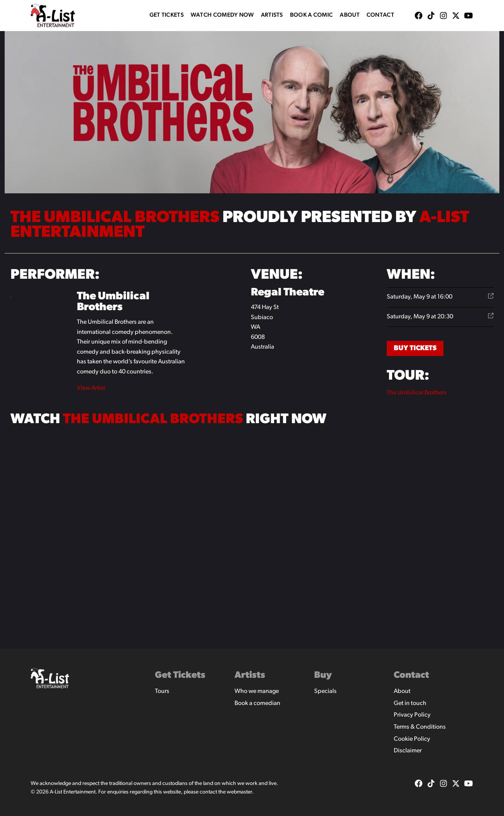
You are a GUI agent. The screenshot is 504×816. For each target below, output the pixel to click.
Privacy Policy (412, 715)
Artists (272, 15)
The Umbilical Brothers (417, 393)
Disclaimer (408, 751)
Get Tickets (167, 15)
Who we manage (257, 691)
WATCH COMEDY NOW (222, 15)
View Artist (91, 388)
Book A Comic (312, 15)
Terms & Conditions (420, 727)
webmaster (239, 792)
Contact (380, 15)
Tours (162, 691)
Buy (323, 675)
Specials (325, 691)
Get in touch (410, 703)
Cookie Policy (412, 739)
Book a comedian (257, 703)
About (350, 15)
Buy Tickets (415, 348)
